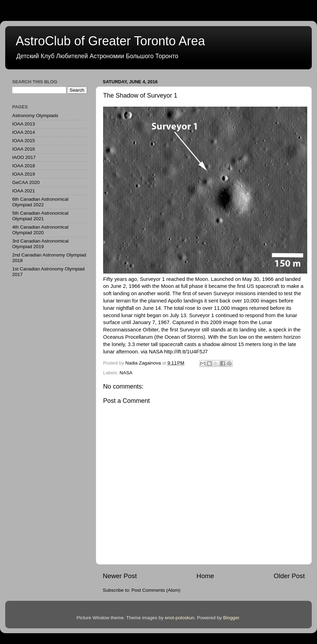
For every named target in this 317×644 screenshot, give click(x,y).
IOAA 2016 (24, 149)
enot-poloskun (180, 618)
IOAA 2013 (24, 124)
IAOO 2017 (24, 157)
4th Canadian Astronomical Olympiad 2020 (40, 230)
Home (205, 576)
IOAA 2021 (24, 191)
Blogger (231, 618)
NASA (126, 373)
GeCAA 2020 (26, 182)
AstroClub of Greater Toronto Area (110, 41)
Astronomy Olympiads (35, 116)
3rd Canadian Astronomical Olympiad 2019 (40, 244)
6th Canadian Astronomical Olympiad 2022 (40, 202)
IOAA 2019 (24, 174)
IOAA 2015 (24, 141)
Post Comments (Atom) (156, 590)
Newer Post (120, 576)
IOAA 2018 (24, 166)
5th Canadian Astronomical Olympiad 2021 (40, 216)
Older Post (289, 576)
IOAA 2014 (24, 132)
